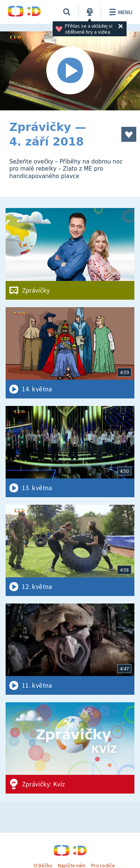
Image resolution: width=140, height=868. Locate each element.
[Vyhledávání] (67, 12)
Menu (120, 12)
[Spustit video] (70, 71)
